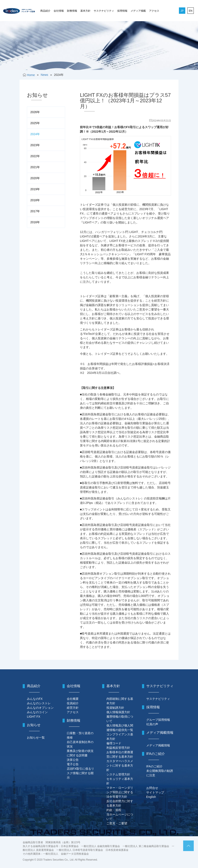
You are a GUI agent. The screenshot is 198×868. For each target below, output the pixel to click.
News (44, 75)
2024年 (35, 134)
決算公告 (73, 760)
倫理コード (114, 743)
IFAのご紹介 (154, 766)
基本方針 (85, 11)
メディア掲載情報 (158, 745)
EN (191, 11)
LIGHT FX (34, 717)
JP (182, 11)
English (151, 797)
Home (31, 75)
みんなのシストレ (39, 703)
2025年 (35, 123)
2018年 (35, 200)
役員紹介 (73, 703)
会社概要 (73, 699)
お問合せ (152, 788)
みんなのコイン (37, 712)
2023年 (35, 145)
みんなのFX (35, 699)
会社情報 (59, 11)
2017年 (35, 211)
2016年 (35, 222)
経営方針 (73, 708)
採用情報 (122, 11)
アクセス (154, 11)
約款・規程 (114, 810)
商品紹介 (45, 11)
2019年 (35, 189)
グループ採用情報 (158, 720)
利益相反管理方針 (118, 748)
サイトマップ (155, 792)
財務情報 (72, 11)
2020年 (35, 178)
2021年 (35, 167)
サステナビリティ (104, 11)
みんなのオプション (40, 708)
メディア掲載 (138, 11)
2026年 (35, 112)
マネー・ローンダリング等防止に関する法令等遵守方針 (120, 792)
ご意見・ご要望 (117, 823)
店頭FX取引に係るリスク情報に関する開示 (81, 773)
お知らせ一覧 (36, 738)
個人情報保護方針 (118, 712)
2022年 (35, 156)
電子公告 (73, 764)
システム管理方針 (118, 774)
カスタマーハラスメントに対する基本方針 (120, 765)
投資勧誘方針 (115, 708)
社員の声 (152, 724)
